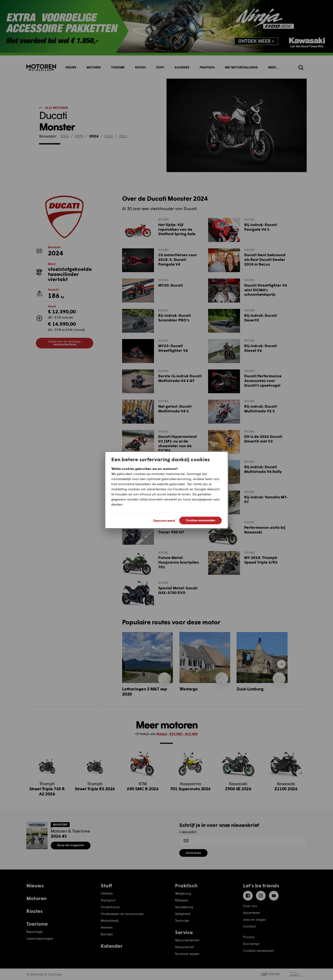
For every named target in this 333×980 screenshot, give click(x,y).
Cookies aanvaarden (200, 520)
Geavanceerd (164, 520)
